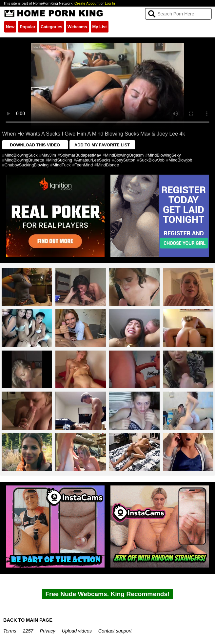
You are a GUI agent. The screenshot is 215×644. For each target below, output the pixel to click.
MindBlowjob (180, 160)
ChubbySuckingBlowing (27, 165)
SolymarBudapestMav (80, 155)
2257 (28, 631)
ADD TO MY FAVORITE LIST (102, 145)
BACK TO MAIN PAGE (28, 620)
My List (100, 27)
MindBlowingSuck (21, 155)
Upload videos (77, 631)
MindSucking (60, 160)
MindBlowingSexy (164, 155)
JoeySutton (125, 160)
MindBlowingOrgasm (124, 155)
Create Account (87, 3)
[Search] (178, 14)
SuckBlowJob (152, 160)
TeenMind (84, 165)
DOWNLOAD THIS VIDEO (35, 145)
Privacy (47, 631)
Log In (110, 3)
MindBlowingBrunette (24, 160)
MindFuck (61, 165)
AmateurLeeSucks (93, 160)
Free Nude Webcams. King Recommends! (107, 594)
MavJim (49, 155)
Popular (28, 27)
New (10, 27)
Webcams (77, 27)
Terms (10, 631)
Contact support (115, 631)
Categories (51, 27)
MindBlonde (108, 165)
